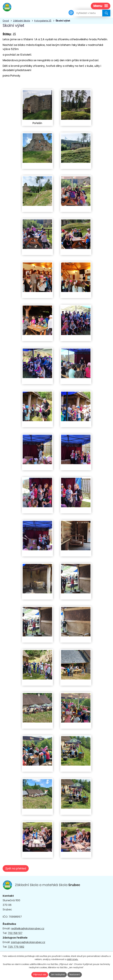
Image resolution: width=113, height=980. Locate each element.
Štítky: (7, 34)
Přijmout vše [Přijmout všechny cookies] (40, 975)
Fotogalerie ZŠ (43, 21)
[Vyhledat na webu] (86, 13)
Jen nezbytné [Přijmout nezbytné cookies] (58, 975)
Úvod (6, 21)
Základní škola (22, 21)
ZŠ (14, 34)
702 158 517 (15, 933)
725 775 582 (16, 947)
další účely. (73, 960)
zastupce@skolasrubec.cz (28, 942)
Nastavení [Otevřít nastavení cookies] (75, 975)
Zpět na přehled (16, 868)
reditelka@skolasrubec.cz (28, 928)
